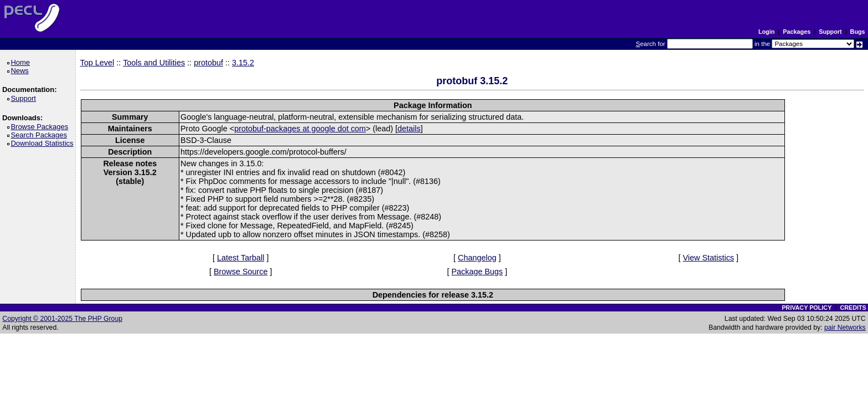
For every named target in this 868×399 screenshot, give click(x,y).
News (21, 71)
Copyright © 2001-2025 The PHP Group (62, 319)
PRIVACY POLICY (807, 308)
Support (830, 32)
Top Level (97, 63)
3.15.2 (243, 63)
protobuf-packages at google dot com (300, 129)
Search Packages (40, 135)
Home (22, 62)
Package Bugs (477, 272)
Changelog (477, 258)
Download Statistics (44, 143)
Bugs (858, 32)
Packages (797, 32)
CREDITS (853, 308)
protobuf (208, 63)
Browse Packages (41, 127)
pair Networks (845, 328)
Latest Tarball (241, 258)
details (409, 129)
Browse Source (241, 272)
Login (766, 32)
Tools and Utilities (154, 63)
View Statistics (709, 258)
